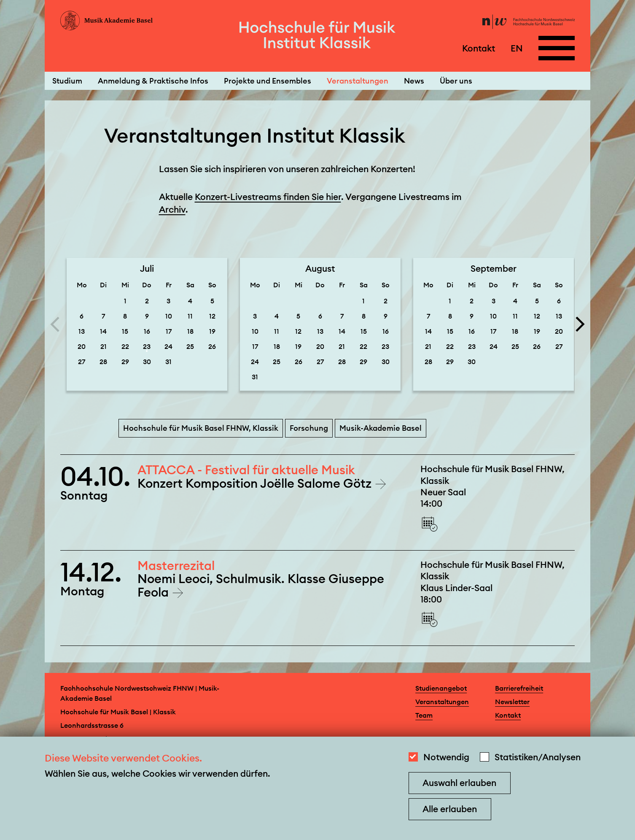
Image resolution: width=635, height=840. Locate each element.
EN (517, 48)
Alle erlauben (450, 809)
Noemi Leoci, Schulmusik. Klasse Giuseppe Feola (261, 585)
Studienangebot (441, 688)
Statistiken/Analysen (538, 757)
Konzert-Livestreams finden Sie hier (268, 197)
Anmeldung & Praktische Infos (153, 81)
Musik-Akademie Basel (381, 428)
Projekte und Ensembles (268, 81)
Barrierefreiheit (519, 688)
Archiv (172, 209)
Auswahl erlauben (459, 783)
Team (424, 715)
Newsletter (512, 702)
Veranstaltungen (358, 81)
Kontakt (479, 48)
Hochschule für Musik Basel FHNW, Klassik (201, 428)
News (414, 81)
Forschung (309, 428)
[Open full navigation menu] (557, 48)
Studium (67, 81)
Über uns (456, 81)
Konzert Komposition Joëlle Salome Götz (256, 483)
